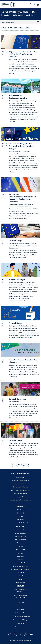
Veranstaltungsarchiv (19, 22)
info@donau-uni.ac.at (21, 595)
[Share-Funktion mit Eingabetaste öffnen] (13, 465)
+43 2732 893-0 (21, 597)
